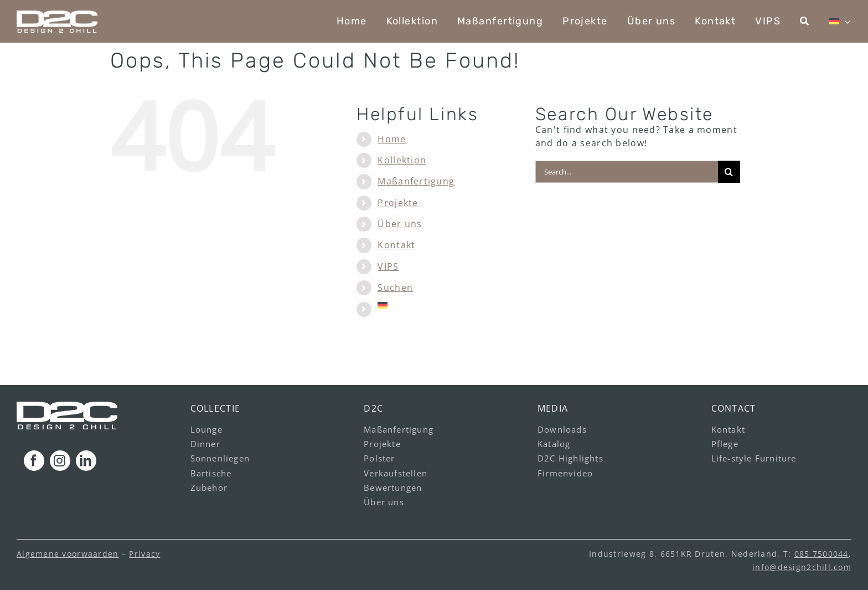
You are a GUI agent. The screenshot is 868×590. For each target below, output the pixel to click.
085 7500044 (821, 554)
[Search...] (627, 172)
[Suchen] (805, 21)
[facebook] (34, 461)
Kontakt (396, 245)
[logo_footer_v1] (67, 406)
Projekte (398, 203)
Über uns (400, 224)
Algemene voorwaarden (68, 554)
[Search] (729, 172)
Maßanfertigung (416, 181)
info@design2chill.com (802, 567)
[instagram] (60, 461)
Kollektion (402, 160)
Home (392, 139)
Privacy (144, 554)
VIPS (388, 266)
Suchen (395, 288)
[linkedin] (86, 461)
